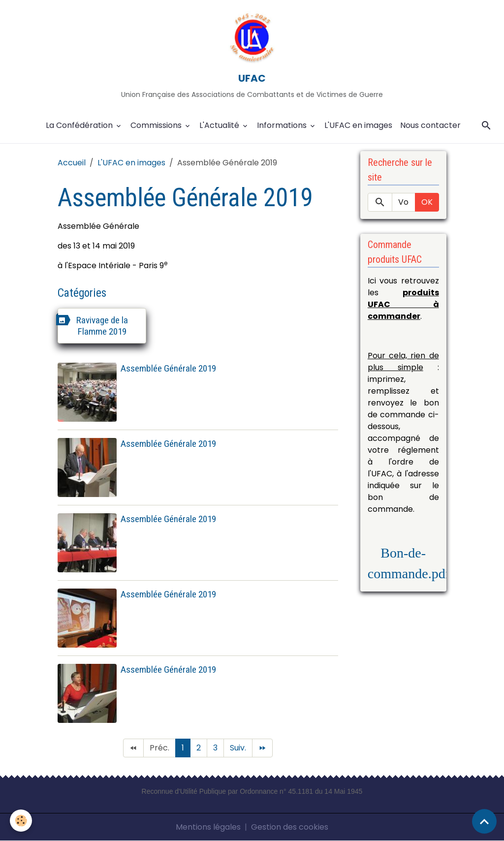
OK (427, 202)
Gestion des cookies (290, 827)
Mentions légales (208, 827)
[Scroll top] (484, 821)
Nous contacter (430, 125)
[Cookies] (21, 821)
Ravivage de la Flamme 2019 (102, 326)
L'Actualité (220, 125)
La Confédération (80, 125)
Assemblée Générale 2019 (168, 368)
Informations (283, 125)
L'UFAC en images (358, 125)
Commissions (157, 125)
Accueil (72, 163)
